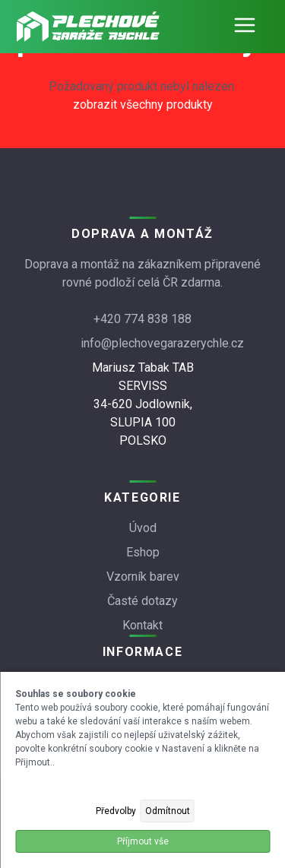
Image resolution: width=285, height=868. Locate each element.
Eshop (143, 552)
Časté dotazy (142, 601)
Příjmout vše (143, 841)
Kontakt (142, 625)
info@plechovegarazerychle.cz (162, 343)
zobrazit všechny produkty (143, 105)
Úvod (143, 528)
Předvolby (116, 811)
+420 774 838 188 (142, 319)
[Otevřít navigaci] (245, 27)
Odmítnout (168, 811)
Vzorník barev (143, 577)
